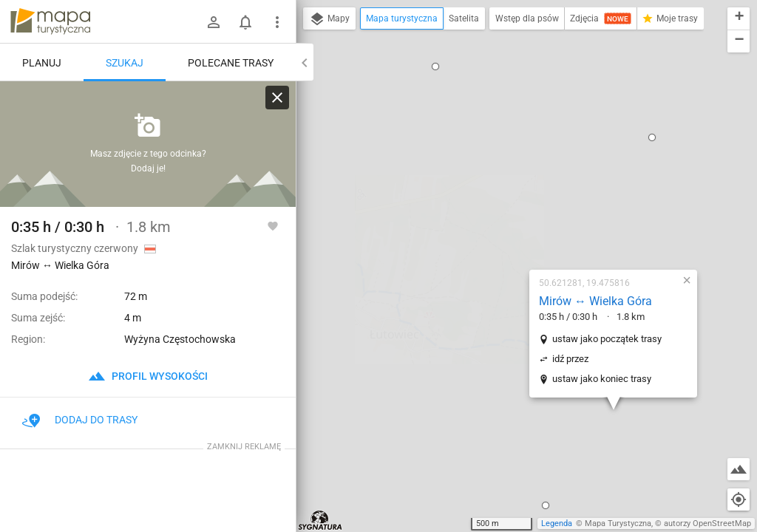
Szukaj (125, 63)
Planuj (42, 63)
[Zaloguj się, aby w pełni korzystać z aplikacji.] (273, 225)
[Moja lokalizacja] (739, 499)
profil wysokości (148, 376)
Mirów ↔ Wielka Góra (508, 151)
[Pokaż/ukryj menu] (277, 22)
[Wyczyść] (277, 98)
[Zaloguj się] (214, 22)
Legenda (557, 524)
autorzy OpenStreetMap (707, 524)
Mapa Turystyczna (618, 524)
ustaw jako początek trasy (520, 189)
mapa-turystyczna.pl (50, 21)
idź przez (483, 209)
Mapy (329, 19)
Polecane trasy (231, 63)
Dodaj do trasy (80, 420)
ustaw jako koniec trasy (515, 229)
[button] (458, 355)
